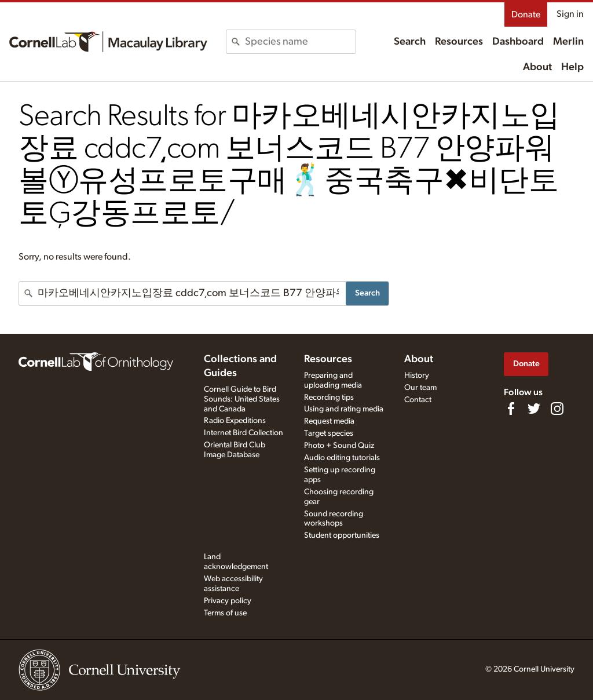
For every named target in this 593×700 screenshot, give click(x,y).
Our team (420, 388)
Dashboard (518, 42)
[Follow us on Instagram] (557, 409)
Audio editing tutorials (342, 458)
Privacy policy (228, 601)
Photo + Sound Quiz (339, 446)
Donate (526, 14)
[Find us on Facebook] (511, 409)
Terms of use (225, 613)
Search (410, 42)
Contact (418, 400)
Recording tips (329, 398)
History (417, 375)
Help (572, 67)
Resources (459, 42)
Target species (329, 433)
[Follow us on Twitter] (534, 409)
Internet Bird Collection (244, 433)
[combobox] (300, 42)
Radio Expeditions (235, 421)
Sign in (570, 14)
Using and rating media (344, 409)
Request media (329, 421)
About (537, 67)
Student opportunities (342, 535)
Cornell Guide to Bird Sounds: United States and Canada (242, 399)
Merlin (568, 42)
